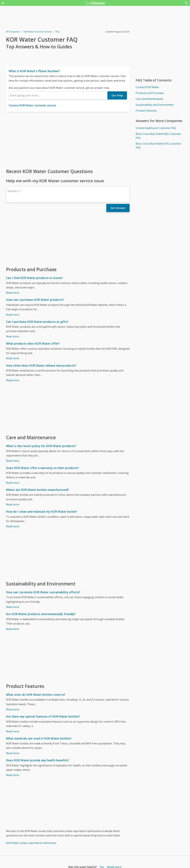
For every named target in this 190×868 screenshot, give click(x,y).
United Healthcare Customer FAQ (156, 128)
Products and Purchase (150, 93)
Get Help (117, 95)
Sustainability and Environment (155, 105)
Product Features (146, 111)
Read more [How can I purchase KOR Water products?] (13, 315)
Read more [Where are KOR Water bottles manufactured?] (13, 505)
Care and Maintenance (149, 99)
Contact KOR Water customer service (32, 105)
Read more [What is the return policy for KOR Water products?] (13, 461)
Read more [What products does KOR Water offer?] (13, 358)
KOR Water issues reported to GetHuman (31, 843)
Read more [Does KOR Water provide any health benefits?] (13, 775)
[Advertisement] (68, 140)
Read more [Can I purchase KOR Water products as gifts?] (13, 336)
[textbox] (58, 95)
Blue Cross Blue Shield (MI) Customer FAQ (158, 136)
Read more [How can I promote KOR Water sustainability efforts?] (13, 607)
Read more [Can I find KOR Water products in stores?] (13, 293)
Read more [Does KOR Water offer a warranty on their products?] (13, 483)
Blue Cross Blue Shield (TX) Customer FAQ (158, 146)
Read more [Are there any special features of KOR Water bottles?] (13, 731)
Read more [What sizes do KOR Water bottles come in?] (13, 709)
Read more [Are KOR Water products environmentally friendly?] (13, 629)
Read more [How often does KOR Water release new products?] (13, 380)
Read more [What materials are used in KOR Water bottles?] (13, 753)
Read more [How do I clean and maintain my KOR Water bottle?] (13, 526)
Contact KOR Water (147, 87)
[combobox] (58, 95)
